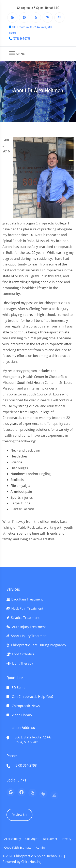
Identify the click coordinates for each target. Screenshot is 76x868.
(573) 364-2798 (22, 39)
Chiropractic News (26, 706)
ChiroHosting (31, 862)
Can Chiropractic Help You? (33, 697)
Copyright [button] (32, 839)
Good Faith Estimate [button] (18, 847)
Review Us (19, 815)
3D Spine (19, 688)
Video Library (22, 715)
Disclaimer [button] (50, 839)
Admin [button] (40, 847)
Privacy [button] (67, 839)
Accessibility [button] (13, 839)
